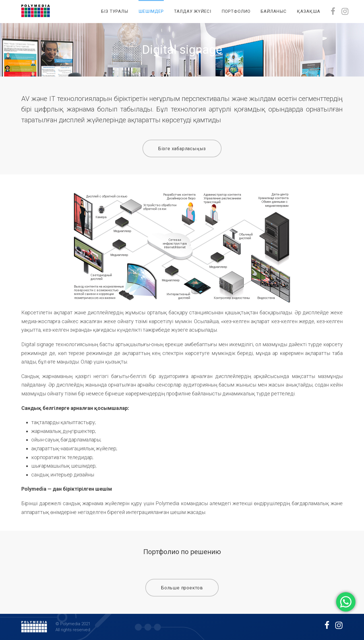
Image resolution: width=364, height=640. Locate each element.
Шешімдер (151, 11)
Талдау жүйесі (193, 11)
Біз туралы (115, 11)
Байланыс (274, 11)
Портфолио (236, 11)
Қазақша (309, 11)
